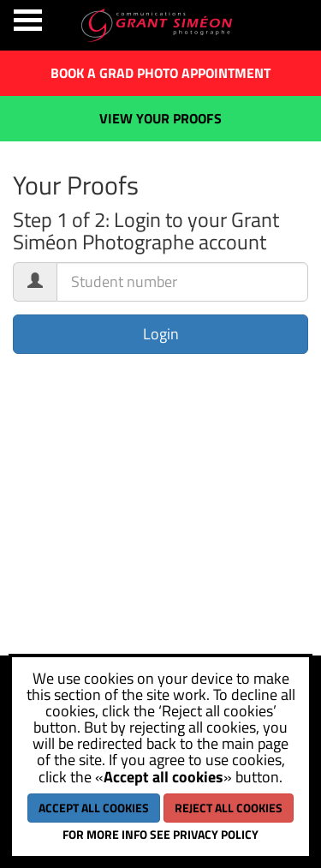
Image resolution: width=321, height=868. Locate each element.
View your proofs (160, 118)
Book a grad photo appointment (160, 73)
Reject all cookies (229, 808)
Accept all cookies (94, 808)
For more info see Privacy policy (160, 835)
